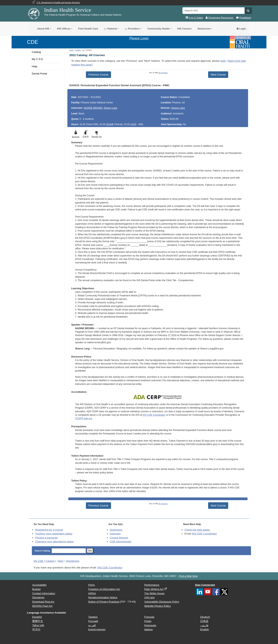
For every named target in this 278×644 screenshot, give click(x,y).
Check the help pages (197, 530)
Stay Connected (205, 585)
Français (149, 617)
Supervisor (116, 530)
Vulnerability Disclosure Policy (162, 602)
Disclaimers (73, 561)
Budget (36, 589)
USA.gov (149, 597)
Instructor (115, 534)
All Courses (163, 73)
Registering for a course (49, 530)
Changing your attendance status (54, 542)
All (83, 50)
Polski (148, 621)
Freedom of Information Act (104, 589)
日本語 (204, 621)
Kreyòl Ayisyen (97, 629)
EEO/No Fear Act (42, 606)
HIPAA (92, 593)
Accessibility (39, 585)
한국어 (36, 629)
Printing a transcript (46, 538)
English (205, 629)
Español (37, 617)
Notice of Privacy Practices (104, 602)
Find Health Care (88, 29)
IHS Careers (185, 29)
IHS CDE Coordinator (154, 415)
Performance (152, 585)
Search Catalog (42, 551)
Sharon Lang (110, 108)
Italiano (148, 629)
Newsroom (204, 29)
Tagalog (93, 617)
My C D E (37, 59)
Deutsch (205, 617)
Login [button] (241, 29)
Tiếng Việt (38, 625)
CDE (33, 42)
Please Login (139, 38)
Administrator (121, 542)
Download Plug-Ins (43, 602)
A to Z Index (196, 18)
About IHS (43, 29)
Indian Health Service (68, 10)
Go (90, 551)
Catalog (36, 52)
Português (150, 625)
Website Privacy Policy (157, 606)
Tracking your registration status (54, 534)
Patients (111, 29)
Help (35, 66)
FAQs (92, 585)
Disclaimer (38, 597)
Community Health (158, 29)
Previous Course (98, 75)
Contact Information (44, 593)
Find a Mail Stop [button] (188, 576)
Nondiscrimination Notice (103, 597)
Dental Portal (39, 74)
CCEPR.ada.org (84, 418)
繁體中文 (38, 621)
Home (71, 50)
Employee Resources (221, 18)
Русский (93, 621)
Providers (132, 29)
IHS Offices (64, 29)
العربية (92, 625)
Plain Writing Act (154, 589)
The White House (154, 593)
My (39, 561)
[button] (248, 11)
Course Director (119, 538)
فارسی (204, 625)
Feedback (245, 18)
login (223, 61)
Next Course (218, 75)
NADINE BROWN (93, 108)
